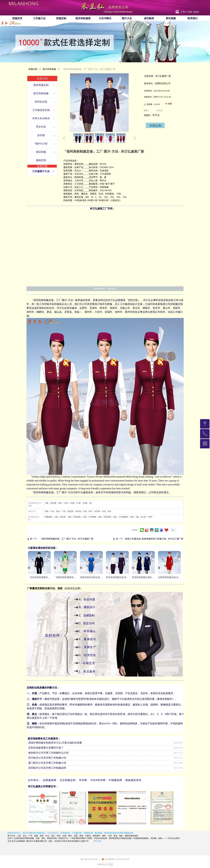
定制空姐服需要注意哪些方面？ (46, 748)
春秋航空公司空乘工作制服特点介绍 (48, 753)
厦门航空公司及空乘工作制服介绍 (47, 763)
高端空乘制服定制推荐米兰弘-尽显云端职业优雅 (55, 743)
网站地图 (97, 841)
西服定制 (33, 69)
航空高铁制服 (49, 69)
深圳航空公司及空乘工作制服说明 (47, 768)
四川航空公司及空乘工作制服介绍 (47, 758)
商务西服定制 (53, 833)
